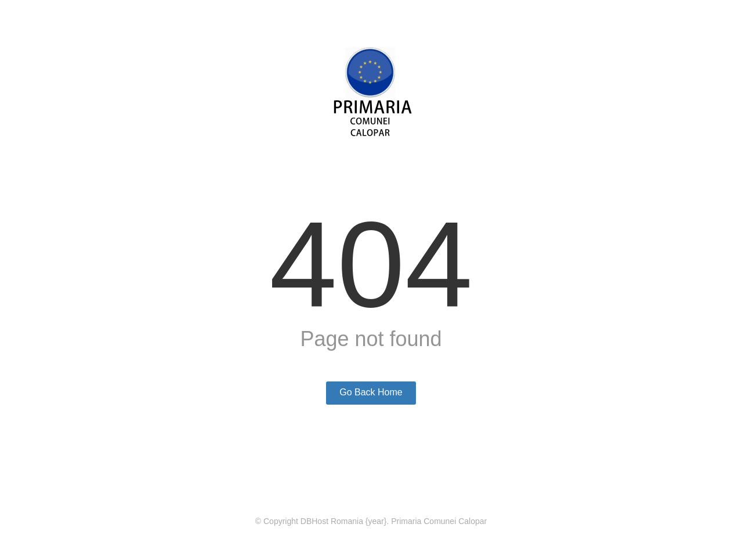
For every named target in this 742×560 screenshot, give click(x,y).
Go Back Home (371, 392)
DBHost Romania (332, 521)
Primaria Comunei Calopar (439, 521)
